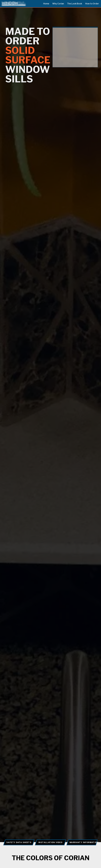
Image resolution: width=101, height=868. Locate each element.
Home (46, 4)
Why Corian (58, 4)
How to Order (92, 4)
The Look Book (75, 4)
